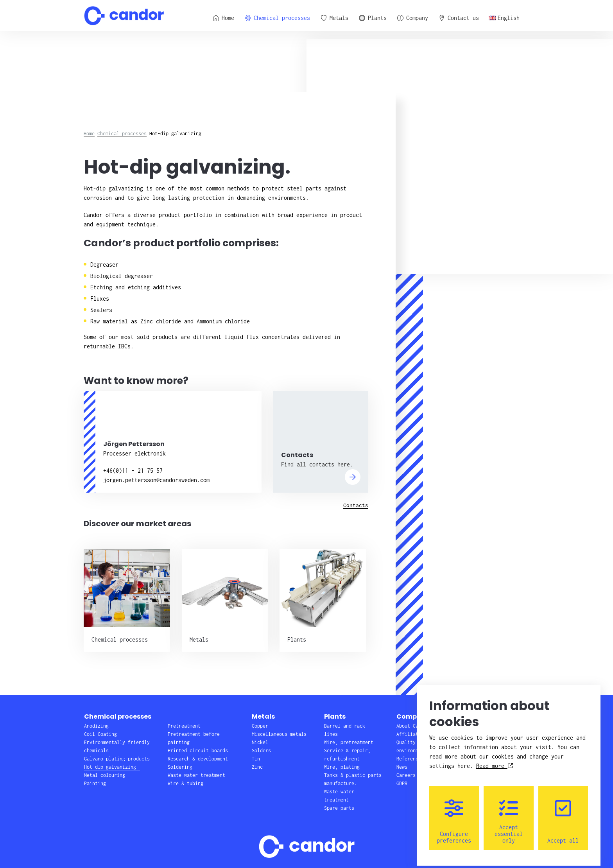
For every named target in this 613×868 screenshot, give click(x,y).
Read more (495, 761)
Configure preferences (454, 816)
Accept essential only (509, 816)
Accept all (563, 816)
